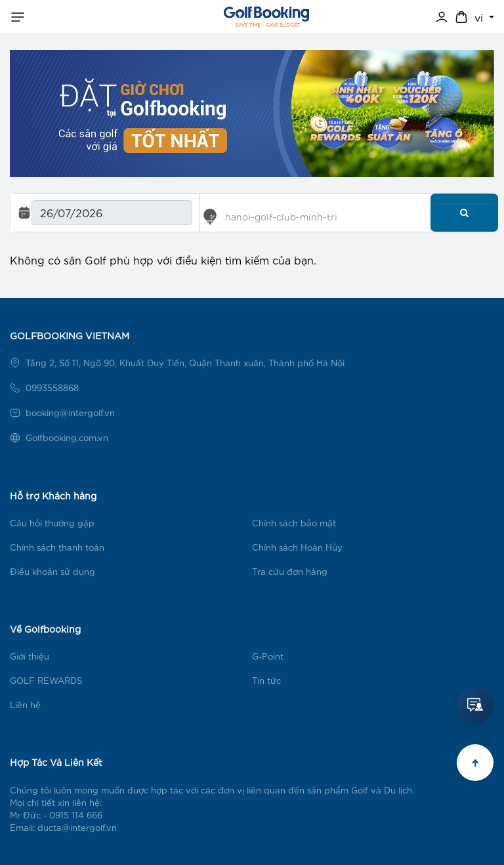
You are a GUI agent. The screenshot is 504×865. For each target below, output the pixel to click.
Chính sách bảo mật (294, 523)
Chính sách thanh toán (57, 547)
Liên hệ (25, 705)
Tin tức (266, 680)
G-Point (268, 656)
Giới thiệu (30, 656)
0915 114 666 (76, 815)
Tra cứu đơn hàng (290, 571)
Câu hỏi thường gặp (52, 523)
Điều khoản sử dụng (52, 571)
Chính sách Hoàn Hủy (297, 547)
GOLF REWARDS (46, 680)
